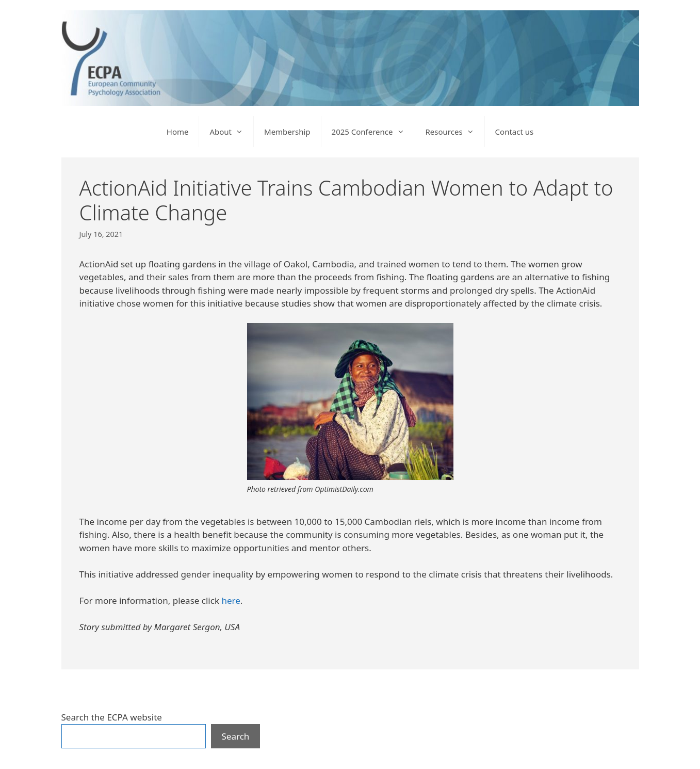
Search (236, 736)
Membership (287, 132)
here (231, 600)
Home (178, 132)
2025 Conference (373, 132)
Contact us (515, 132)
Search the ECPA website (112, 717)
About (231, 132)
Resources (455, 132)
